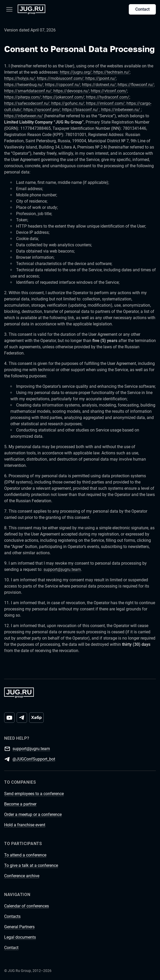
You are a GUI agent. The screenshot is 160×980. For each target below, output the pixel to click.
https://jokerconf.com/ (63, 97)
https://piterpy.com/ (23, 97)
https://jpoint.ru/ (101, 78)
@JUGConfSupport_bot (34, 759)
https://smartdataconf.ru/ (28, 91)
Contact (142, 9)
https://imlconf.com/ (105, 103)
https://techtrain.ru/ (111, 72)
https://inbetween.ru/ (121, 110)
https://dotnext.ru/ (99, 85)
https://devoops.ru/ (71, 91)
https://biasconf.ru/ (81, 110)
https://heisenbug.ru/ (24, 85)
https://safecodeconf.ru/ (27, 103)
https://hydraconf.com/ (108, 97)
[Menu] (9, 9)
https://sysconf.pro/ (42, 110)
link (71, 318)
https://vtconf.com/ (109, 91)
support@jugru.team (62, 569)
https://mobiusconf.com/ (60, 78)
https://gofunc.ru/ (68, 103)
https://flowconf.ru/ (136, 85)
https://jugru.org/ (76, 72)
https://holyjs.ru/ (20, 78)
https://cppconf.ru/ (63, 85)
